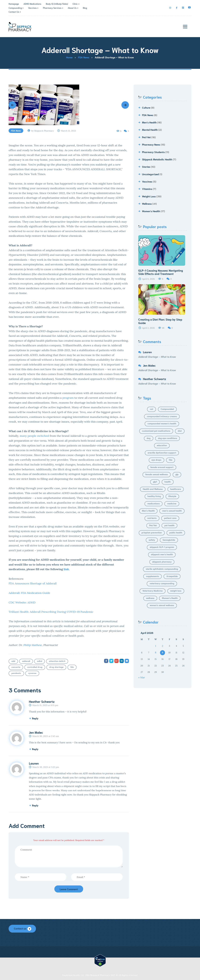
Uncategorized (150, 174)
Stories (146, 167)
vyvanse (32, 673)
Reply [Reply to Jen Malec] (35, 749)
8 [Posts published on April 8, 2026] (156, 652)
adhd (40, 661)
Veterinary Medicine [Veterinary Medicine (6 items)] (152, 591)
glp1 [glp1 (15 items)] (155, 482)
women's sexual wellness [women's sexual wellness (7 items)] (162, 605)
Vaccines (32, 8)
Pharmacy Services (52, 8)
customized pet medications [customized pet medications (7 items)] (156, 431)
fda (72, 667)
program (68, 398)
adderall (26, 661)
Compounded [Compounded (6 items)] (167, 409)
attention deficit (57, 661)
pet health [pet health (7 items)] (169, 525)
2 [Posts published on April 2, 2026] (163, 646)
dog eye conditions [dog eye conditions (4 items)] (167, 438)
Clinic (75, 4)
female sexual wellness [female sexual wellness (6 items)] (157, 474)
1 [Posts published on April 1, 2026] (156, 646)
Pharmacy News (151, 144)
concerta (16, 667)
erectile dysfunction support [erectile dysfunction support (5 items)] (162, 453)
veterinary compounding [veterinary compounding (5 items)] (162, 583)
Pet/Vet (146, 137)
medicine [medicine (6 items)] (172, 503)
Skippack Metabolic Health (157, 159)
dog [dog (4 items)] (149, 438)
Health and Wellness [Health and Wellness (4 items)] (153, 489)
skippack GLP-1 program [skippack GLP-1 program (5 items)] (162, 547)
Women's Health (151, 211)
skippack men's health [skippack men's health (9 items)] (162, 554)
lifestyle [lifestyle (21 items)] (172, 496)
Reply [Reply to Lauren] (35, 805)
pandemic (16, 673)
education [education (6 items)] (162, 445)
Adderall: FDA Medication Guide (29, 593)
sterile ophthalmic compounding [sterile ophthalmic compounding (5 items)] (162, 569)
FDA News (16, 131)
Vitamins (147, 189)
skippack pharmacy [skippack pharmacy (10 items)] (162, 562)
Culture (146, 107)
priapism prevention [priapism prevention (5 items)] (152, 532)
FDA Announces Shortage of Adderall (33, 583)
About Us (72, 8)
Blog (85, 8)
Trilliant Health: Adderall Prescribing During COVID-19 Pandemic (51, 612)
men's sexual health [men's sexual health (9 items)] (172, 511)
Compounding (15, 8)
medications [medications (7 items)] (154, 503)
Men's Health (149, 122)
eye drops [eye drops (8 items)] (156, 460)
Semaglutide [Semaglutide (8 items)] (169, 540)
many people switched (34, 436)
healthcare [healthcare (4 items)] (176, 489)
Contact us (20, 928)
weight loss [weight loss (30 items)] (176, 591)
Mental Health (150, 130)
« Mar (142, 677)
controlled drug (35, 667)
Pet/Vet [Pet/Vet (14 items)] (153, 525)
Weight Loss (149, 196)
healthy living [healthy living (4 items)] (154, 496)
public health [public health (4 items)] (176, 532)
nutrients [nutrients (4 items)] (152, 518)
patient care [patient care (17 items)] (170, 518)
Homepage (14, 4)
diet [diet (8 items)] (180, 431)
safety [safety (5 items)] (152, 540)
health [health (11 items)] (168, 482)
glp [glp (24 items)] (177, 474)
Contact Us (14, 12)
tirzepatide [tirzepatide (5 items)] (172, 576)
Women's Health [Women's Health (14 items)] (170, 598)
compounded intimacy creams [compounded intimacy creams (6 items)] (162, 416)
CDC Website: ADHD (22, 602)
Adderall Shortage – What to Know (157, 357)
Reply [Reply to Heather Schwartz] (35, 718)
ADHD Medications (32, 4)
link (66, 569)
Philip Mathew (33, 645)
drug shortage (56, 667)
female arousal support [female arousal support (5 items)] (162, 467)
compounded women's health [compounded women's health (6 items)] (162, 423)
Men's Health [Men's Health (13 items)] (148, 511)
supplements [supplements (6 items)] (152, 576)
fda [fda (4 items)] (171, 460)
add (13, 661)
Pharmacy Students (153, 152)
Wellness (147, 204)
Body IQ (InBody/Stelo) (57, 4)
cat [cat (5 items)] (151, 409)
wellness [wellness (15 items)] (150, 598)
